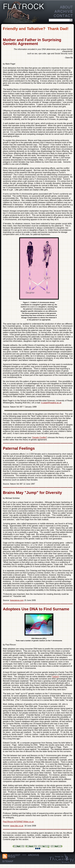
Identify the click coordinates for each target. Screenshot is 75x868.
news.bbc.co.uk (17, 826)
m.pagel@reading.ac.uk (51, 403)
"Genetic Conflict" (39, 437)
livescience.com (17, 600)
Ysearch (55, 677)
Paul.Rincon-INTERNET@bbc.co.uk (18, 822)
